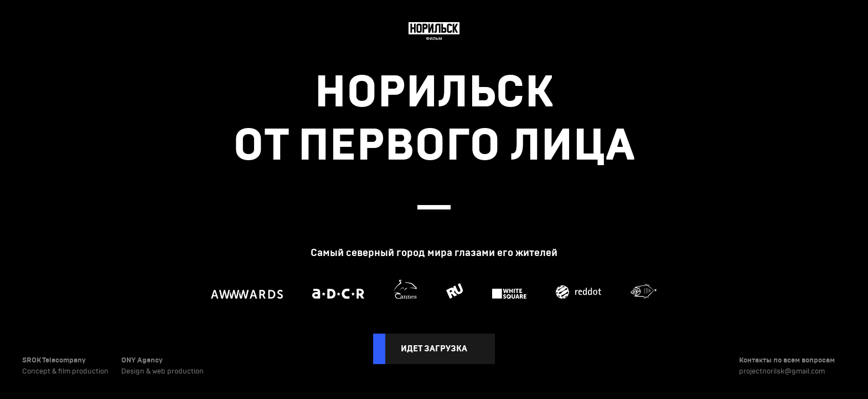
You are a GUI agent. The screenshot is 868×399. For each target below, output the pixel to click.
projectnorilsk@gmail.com (782, 371)
